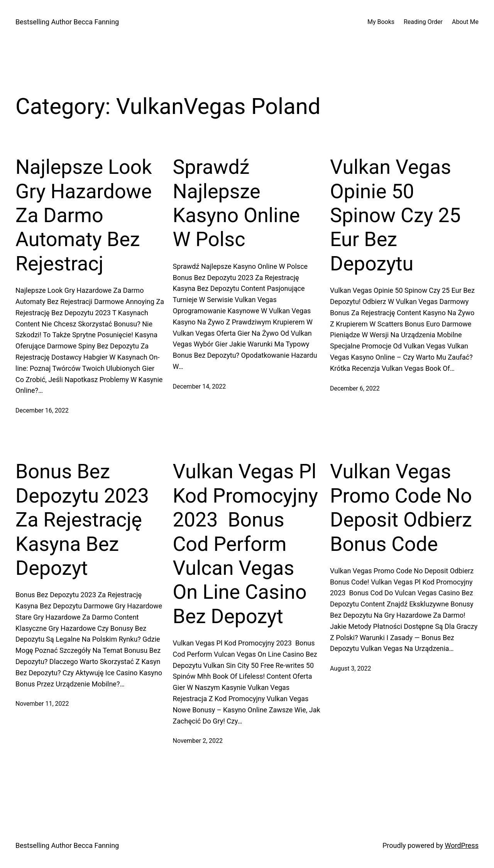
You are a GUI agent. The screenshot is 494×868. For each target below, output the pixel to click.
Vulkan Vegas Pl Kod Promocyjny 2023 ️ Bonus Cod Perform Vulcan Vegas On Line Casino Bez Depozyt (245, 544)
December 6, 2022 (355, 388)
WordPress (462, 845)
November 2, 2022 (198, 741)
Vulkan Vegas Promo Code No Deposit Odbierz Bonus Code (401, 508)
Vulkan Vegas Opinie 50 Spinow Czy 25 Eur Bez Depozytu (395, 215)
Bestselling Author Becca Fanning (67, 22)
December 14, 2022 (200, 386)
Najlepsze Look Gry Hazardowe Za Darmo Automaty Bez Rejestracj (84, 215)
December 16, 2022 (42, 410)
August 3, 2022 (351, 668)
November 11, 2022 (42, 704)
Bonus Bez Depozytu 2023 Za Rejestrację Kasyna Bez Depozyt (82, 520)
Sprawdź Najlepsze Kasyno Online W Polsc (237, 203)
